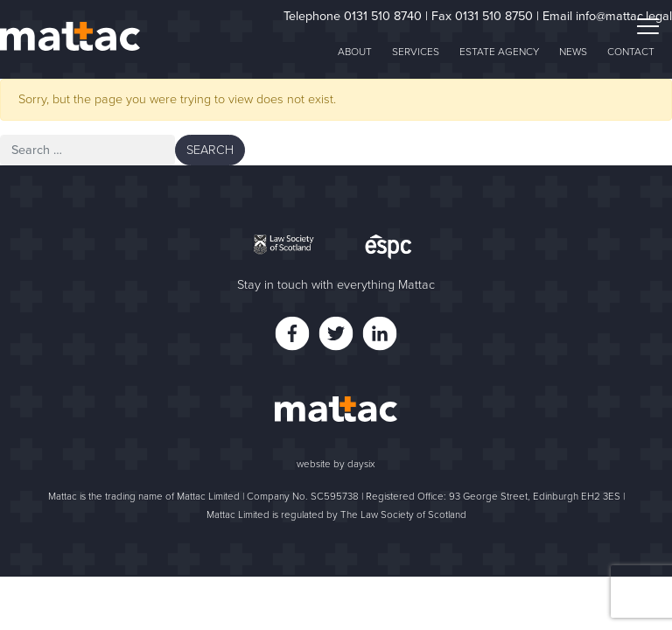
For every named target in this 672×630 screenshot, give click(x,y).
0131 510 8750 (494, 16)
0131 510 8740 (383, 16)
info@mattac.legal (624, 16)
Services (416, 52)
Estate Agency (499, 52)
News (573, 52)
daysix (361, 464)
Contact (631, 52)
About (355, 52)
